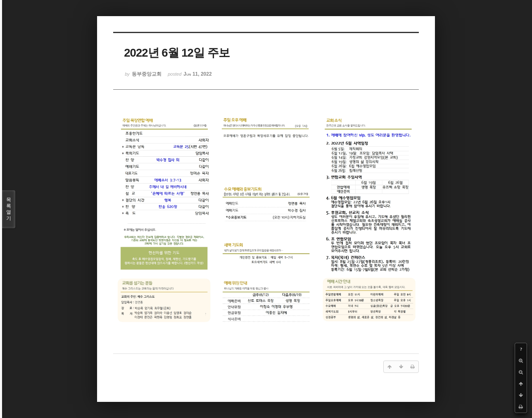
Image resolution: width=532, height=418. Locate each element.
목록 (9, 209)
